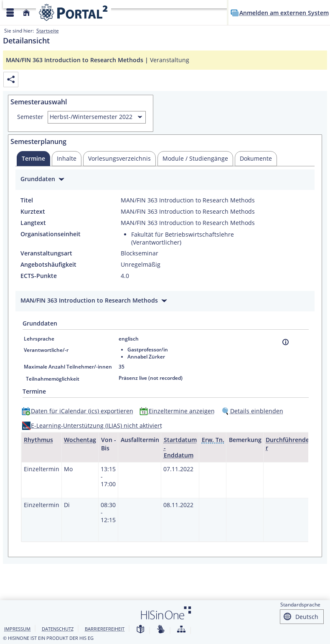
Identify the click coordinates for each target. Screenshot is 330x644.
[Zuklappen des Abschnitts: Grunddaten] (165, 180)
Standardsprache (300, 605)
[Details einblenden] (254, 411)
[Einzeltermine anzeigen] (179, 411)
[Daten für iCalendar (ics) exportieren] (79, 411)
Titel (27, 200)
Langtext (33, 223)
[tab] (33, 159)
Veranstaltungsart (46, 253)
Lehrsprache (39, 339)
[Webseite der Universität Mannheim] (74, 12)
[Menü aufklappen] (10, 13)
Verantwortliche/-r (46, 350)
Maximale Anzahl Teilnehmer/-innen (68, 367)
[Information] (286, 342)
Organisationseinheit (51, 234)
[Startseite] (26, 13)
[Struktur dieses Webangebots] (181, 630)
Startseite (48, 31)
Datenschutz (58, 629)
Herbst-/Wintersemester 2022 (91, 117)
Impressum (17, 629)
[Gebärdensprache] (161, 630)
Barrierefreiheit (105, 629)
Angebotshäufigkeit (48, 265)
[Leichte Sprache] (140, 630)
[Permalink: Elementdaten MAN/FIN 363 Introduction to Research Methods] (11, 80)
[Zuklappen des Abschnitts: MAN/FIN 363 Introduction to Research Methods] (165, 302)
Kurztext (33, 212)
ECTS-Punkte (39, 276)
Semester (30, 117)
